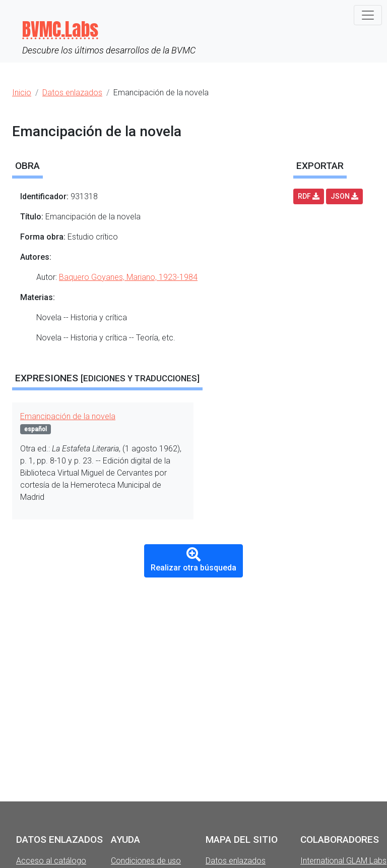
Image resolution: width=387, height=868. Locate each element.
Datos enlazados (236, 861)
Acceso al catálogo (51, 861)
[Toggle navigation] (368, 15)
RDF (309, 196)
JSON (344, 196)
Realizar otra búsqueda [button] (193, 560)
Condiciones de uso (146, 861)
